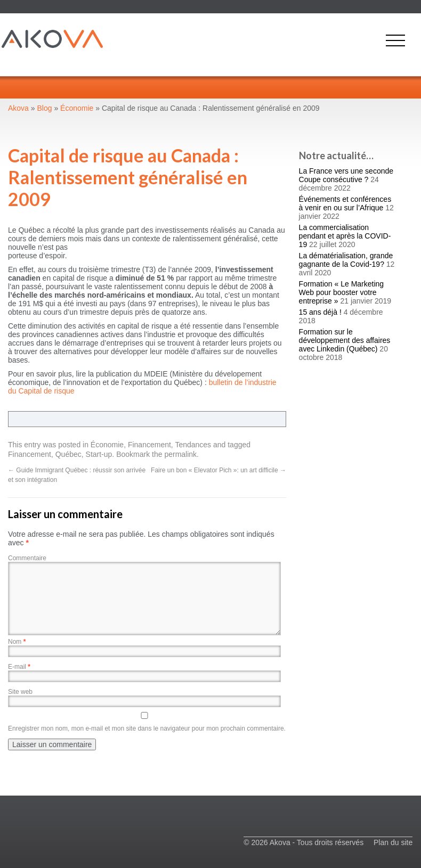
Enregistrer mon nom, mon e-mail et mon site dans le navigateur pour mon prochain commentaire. (147, 728)
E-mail (19, 667)
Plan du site (393, 842)
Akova (18, 108)
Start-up (99, 454)
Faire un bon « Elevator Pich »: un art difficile (218, 470)
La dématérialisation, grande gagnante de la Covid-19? (346, 260)
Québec (68, 454)
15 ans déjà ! (320, 312)
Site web (20, 692)
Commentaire (27, 558)
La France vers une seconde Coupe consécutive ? (346, 175)
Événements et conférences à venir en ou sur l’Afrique (345, 203)
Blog (45, 108)
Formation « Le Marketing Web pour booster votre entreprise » (342, 292)
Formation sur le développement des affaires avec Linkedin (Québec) (345, 340)
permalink (180, 454)
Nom (17, 642)
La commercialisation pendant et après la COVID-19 (345, 236)
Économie (107, 445)
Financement (149, 445)
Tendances (193, 445)
